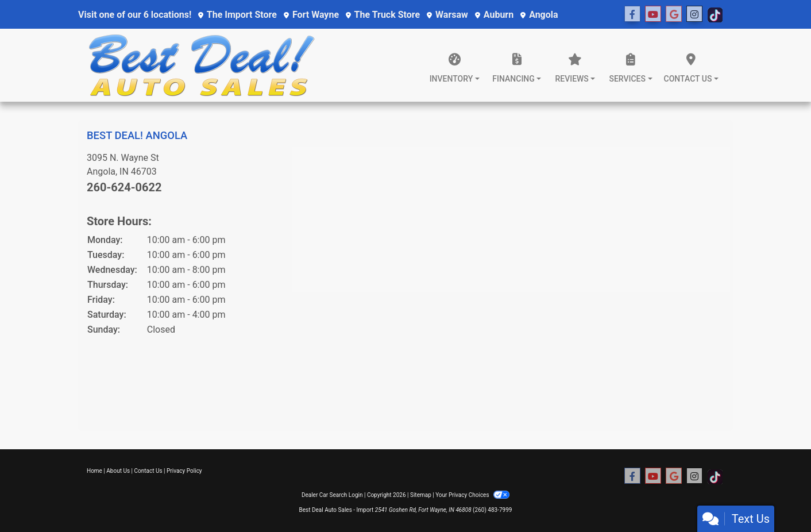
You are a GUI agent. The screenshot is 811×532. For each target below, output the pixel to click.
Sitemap (421, 495)
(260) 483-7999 (492, 510)
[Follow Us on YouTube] (653, 14)
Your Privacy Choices (472, 495)
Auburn (494, 15)
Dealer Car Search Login (332, 495)
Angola (539, 15)
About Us (118, 471)
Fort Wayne (311, 15)
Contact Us (148, 471)
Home (94, 471)
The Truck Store (383, 15)
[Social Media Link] (674, 14)
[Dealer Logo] (202, 65)
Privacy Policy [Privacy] (184, 471)
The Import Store (237, 15)
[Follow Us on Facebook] (632, 14)
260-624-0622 (124, 187)
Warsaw (447, 15)
